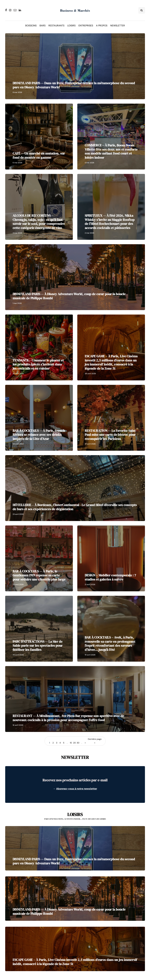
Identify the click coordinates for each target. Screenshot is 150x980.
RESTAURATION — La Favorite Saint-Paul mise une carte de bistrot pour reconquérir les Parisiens (111, 435)
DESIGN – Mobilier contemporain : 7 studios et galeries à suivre (110, 577)
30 (78, 743)
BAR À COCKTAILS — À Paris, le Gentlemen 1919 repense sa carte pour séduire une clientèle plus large (39, 575)
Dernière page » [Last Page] (95, 741)
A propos (102, 26)
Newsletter (118, 26)
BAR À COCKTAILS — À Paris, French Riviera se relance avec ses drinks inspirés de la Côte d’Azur (39, 435)
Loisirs (71, 26)
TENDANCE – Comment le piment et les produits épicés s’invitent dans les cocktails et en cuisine (38, 364)
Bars (43, 26)
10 (71, 743)
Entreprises (86, 26)
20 (74, 743)
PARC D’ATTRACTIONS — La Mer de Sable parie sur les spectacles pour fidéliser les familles (38, 646)
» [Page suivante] (85, 743)
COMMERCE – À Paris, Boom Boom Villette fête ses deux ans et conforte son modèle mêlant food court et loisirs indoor (111, 151)
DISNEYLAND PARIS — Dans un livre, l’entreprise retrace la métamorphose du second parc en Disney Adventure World (74, 85)
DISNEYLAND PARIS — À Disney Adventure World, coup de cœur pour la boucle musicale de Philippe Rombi (69, 296)
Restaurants (56, 26)
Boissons (31, 26)
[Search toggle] (142, 10)
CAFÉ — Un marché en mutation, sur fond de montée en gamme (39, 155)
